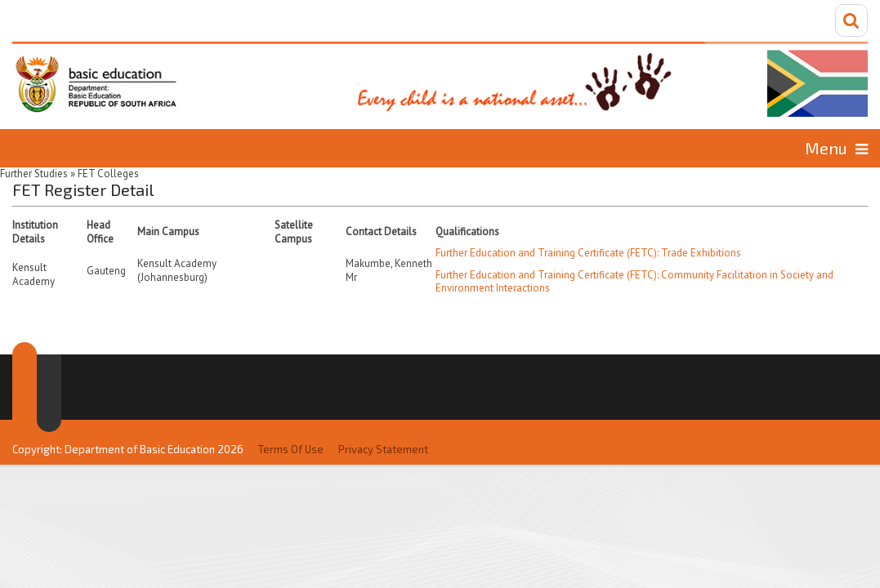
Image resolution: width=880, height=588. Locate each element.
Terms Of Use (291, 415)
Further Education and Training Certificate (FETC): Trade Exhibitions (588, 251)
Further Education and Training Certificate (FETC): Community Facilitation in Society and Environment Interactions (634, 280)
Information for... (768, 147)
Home (61, 147)
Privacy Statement (383, 415)
